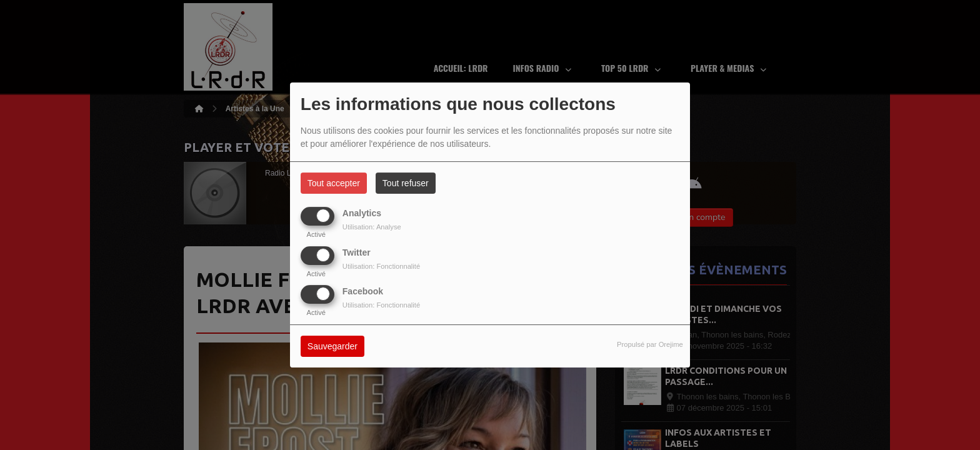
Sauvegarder (332, 346)
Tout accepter (334, 183)
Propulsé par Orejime (650, 344)
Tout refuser (406, 183)
